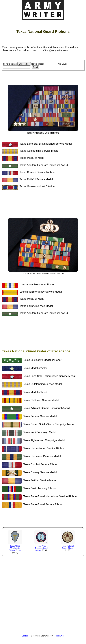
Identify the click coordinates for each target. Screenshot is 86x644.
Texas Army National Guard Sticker (41, 548)
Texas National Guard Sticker (68, 547)
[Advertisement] (43, 605)
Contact (25, 636)
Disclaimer (60, 636)
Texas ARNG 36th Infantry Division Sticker (15, 548)
